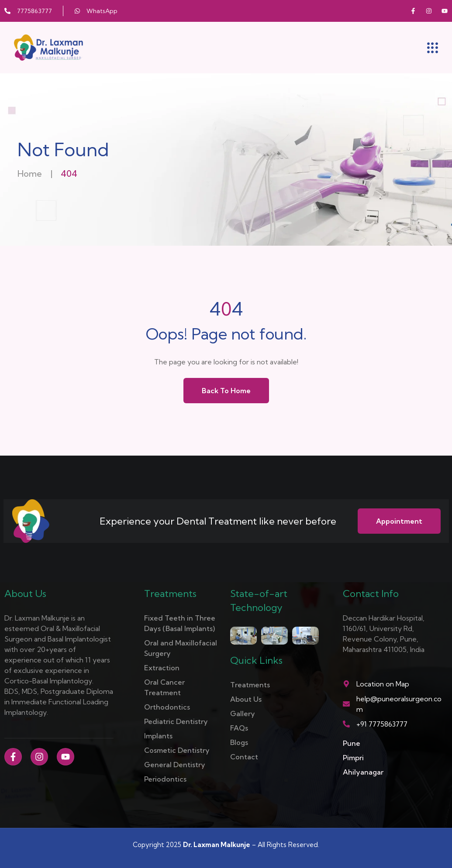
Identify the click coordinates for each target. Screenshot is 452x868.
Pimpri (353, 758)
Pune (352, 743)
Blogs (239, 742)
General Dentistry (175, 765)
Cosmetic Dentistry (177, 750)
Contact (244, 757)
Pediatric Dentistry (176, 721)
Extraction (162, 668)
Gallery (243, 714)
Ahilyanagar (363, 772)
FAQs (239, 728)
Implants (158, 736)
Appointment (399, 521)
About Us (246, 699)
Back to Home (226, 391)
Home (30, 173)
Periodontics (165, 779)
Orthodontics (167, 707)
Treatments (250, 685)
